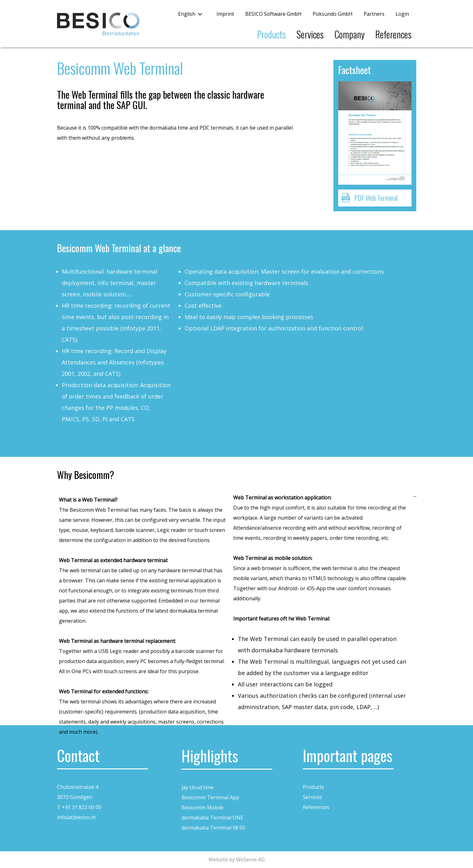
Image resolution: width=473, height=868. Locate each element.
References (393, 34)
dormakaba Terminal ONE (212, 818)
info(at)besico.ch (76, 817)
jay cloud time (198, 787)
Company (349, 34)
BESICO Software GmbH (273, 14)
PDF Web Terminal (376, 198)
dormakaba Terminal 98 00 (213, 828)
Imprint (225, 14)
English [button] (187, 14)
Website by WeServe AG (237, 859)
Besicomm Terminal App (210, 797)
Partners (374, 14)
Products (271, 34)
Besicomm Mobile (202, 807)
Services (310, 34)
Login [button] (402, 14)
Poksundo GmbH (333, 14)
